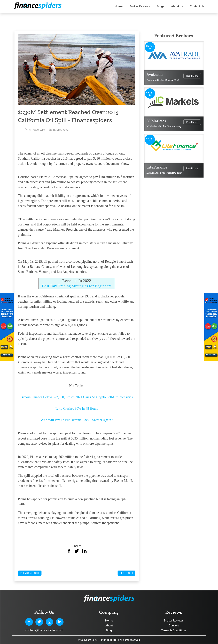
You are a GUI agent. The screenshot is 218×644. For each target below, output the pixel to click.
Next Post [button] (127, 573)
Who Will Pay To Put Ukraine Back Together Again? (77, 420)
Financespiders (109, 640)
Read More (192, 76)
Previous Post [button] (30, 573)
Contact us (197, 6)
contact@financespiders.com (44, 630)
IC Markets (156, 121)
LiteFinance (157, 167)
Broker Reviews (140, 6)
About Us (177, 6)
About (109, 625)
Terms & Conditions (174, 630)
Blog (109, 630)
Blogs (161, 6)
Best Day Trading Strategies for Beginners (77, 286)
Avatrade (155, 74)
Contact (174, 625)
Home (119, 6)
